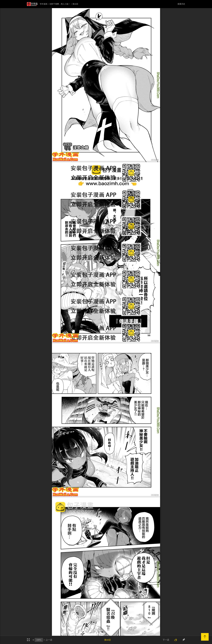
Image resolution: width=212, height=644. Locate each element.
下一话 (166, 640)
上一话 (49, 640)
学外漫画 (44, 4)
